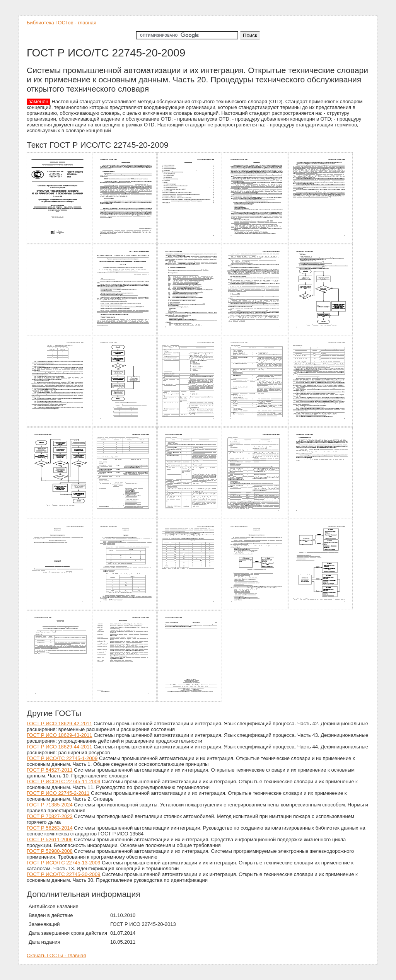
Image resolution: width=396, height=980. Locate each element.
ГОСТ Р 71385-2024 (50, 805)
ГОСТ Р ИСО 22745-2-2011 (58, 793)
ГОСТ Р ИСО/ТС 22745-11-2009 (64, 781)
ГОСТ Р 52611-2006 (50, 839)
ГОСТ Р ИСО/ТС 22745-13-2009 (64, 863)
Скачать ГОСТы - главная (56, 955)
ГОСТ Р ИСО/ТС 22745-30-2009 (64, 874)
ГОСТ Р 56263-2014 (50, 828)
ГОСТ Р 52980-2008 (50, 851)
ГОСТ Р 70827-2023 (50, 816)
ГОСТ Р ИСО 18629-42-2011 (60, 723)
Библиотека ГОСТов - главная (61, 23)
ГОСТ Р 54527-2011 (50, 770)
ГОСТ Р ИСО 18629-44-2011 (60, 747)
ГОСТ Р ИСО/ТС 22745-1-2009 (62, 758)
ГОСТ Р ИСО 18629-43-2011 (60, 735)
